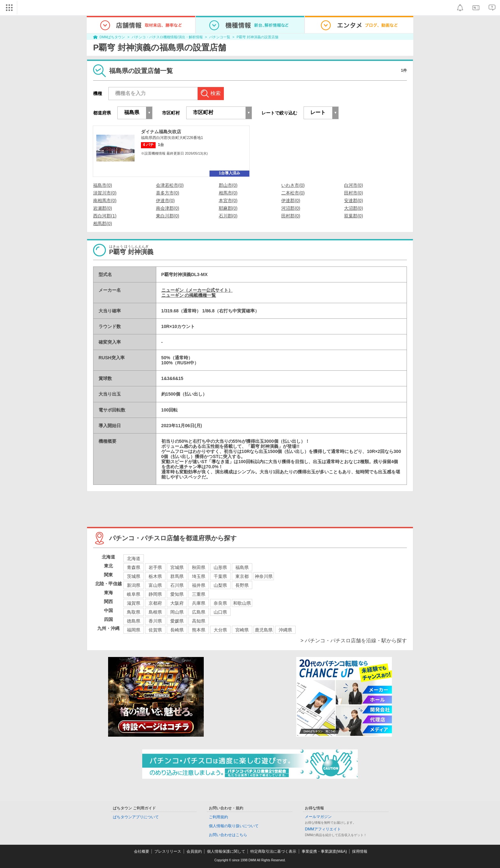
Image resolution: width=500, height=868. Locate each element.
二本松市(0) (293, 193)
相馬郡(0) (103, 223)
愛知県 (177, 594)
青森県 (134, 567)
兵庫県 (199, 603)
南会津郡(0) (168, 208)
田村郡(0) (291, 216)
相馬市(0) (228, 193)
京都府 (155, 603)
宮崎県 (242, 630)
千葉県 (220, 576)
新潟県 (134, 585)
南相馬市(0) (105, 201)
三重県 (199, 594)
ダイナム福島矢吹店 (161, 132)
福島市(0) (103, 185)
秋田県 (199, 567)
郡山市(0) (228, 185)
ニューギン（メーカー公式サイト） (197, 290)
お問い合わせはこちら (228, 835)
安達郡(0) (353, 201)
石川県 (177, 585)
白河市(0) (353, 185)
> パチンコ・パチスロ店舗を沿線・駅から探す (354, 641)
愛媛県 (177, 621)
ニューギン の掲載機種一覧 (189, 295)
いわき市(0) (293, 185)
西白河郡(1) (105, 216)
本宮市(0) (228, 201)
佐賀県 (155, 630)
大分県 (220, 630)
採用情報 (360, 851)
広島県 (199, 612)
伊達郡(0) (291, 201)
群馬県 (177, 576)
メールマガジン (318, 817)
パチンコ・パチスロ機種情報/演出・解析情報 (167, 37)
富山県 (155, 585)
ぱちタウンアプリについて (136, 817)
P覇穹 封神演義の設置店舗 (257, 37)
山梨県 (220, 585)
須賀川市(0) (105, 193)
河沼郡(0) (291, 208)
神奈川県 (264, 576)
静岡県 (155, 594)
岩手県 (155, 567)
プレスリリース (168, 851)
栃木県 (155, 576)
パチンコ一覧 (220, 37)
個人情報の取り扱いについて (234, 826)
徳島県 (134, 621)
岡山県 (177, 612)
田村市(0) (353, 193)
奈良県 (220, 603)
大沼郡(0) (353, 208)
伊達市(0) (165, 201)
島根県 (155, 612)
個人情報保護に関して (226, 851)
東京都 (242, 576)
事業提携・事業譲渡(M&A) (324, 851)
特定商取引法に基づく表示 (273, 851)
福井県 (199, 585)
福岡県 (134, 630)
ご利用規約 (218, 817)
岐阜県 (134, 594)
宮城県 (177, 567)
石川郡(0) (228, 216)
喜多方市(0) (168, 193)
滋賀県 (134, 603)
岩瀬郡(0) (103, 208)
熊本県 (199, 630)
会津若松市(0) (170, 185)
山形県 (220, 567)
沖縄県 (285, 630)
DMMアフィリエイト (323, 829)
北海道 (134, 558)
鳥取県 (134, 612)
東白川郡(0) (168, 216)
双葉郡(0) (353, 216)
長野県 (242, 585)
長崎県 (177, 630)
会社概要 (142, 851)
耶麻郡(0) (228, 208)
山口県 (220, 612)
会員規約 (194, 851)
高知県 (199, 621)
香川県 (155, 621)
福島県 (242, 567)
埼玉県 (199, 576)
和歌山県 (242, 603)
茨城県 (134, 576)
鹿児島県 (264, 630)
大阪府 (177, 603)
